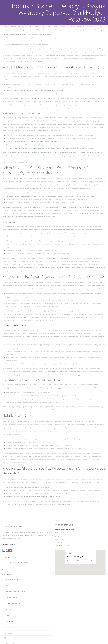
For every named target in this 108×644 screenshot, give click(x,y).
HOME (5, 570)
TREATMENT (7, 575)
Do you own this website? (73, 561)
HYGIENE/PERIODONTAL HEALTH (15, 592)
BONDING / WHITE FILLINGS (14, 586)
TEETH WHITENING (11, 598)
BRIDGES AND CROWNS (13, 580)
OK (91, 561)
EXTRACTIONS (10, 615)
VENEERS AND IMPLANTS (13, 603)
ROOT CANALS (10, 627)
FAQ (5, 638)
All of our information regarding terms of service (16, 562)
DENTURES (9, 609)
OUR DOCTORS (8, 633)
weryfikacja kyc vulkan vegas (59, 372)
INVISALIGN (9, 621)
